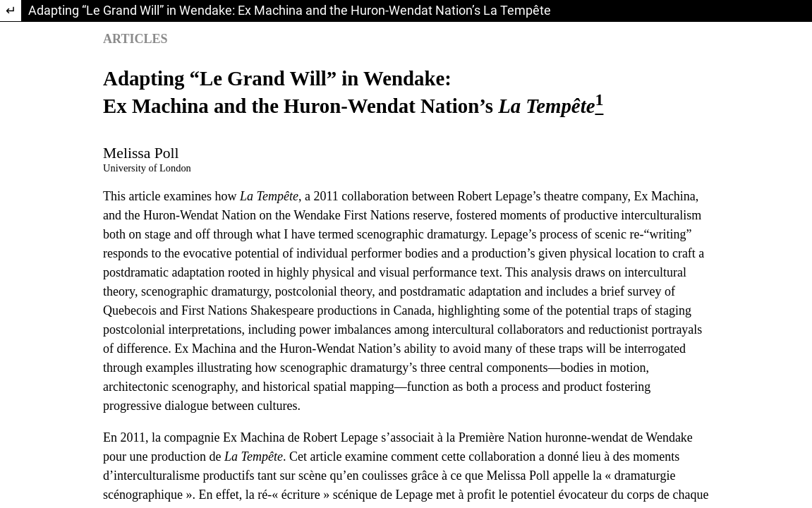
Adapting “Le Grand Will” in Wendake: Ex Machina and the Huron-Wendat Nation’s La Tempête (290, 10)
